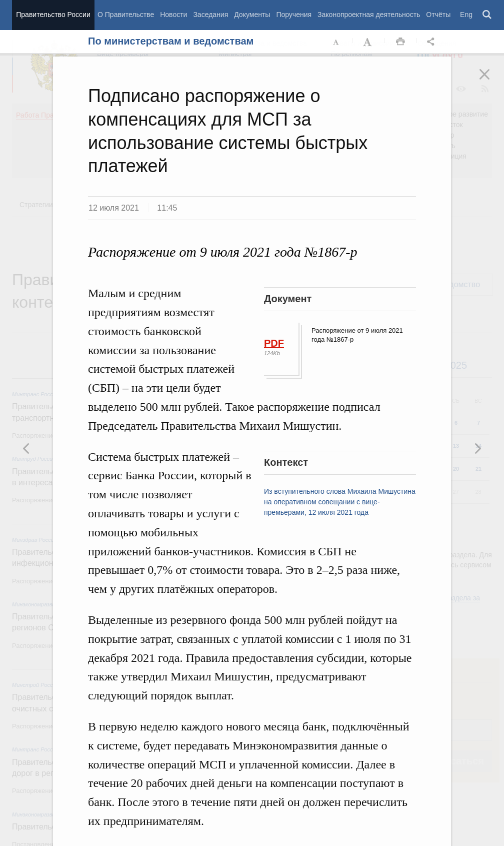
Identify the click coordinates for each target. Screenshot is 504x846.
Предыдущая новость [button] (477, 448)
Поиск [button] (487, 15)
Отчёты (438, 15)
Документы (252, 15)
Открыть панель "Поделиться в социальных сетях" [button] (432, 42)
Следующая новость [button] (26, 448)
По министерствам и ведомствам (171, 41)
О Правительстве (126, 15)
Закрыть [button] (491, 81)
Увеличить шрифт (368, 42)
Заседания (210, 15)
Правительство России (53, 15)
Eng (466, 15)
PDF (274, 343)
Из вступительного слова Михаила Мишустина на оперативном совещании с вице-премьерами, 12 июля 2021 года (340, 502)
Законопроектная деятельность (369, 15)
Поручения (294, 15)
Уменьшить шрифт (336, 42)
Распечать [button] (400, 42)
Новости (173, 15)
